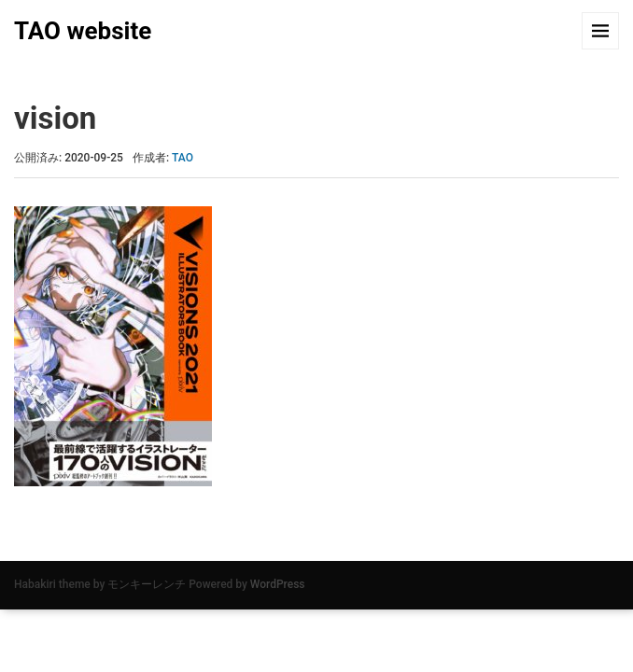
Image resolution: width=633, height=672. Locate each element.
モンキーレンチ (147, 584)
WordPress (278, 584)
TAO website (83, 31)
